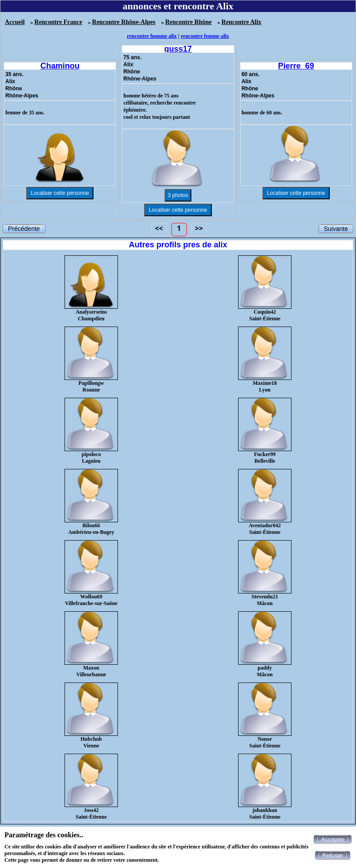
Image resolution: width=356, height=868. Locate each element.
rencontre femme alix (205, 36)
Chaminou (60, 66)
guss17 (178, 49)
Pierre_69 (296, 66)
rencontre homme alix (152, 36)
